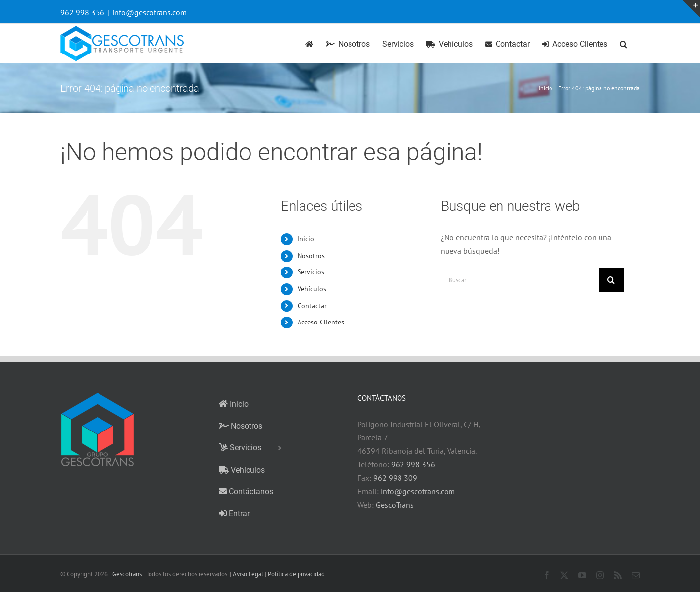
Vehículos (312, 289)
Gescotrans (127, 574)
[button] (624, 43)
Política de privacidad (296, 574)
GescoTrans (395, 505)
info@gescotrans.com (150, 12)
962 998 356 (413, 464)
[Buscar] (611, 280)
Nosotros (311, 256)
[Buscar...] (520, 280)
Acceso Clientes (321, 322)
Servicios (311, 272)
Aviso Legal (248, 574)
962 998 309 (395, 478)
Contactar (312, 306)
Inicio (306, 239)
